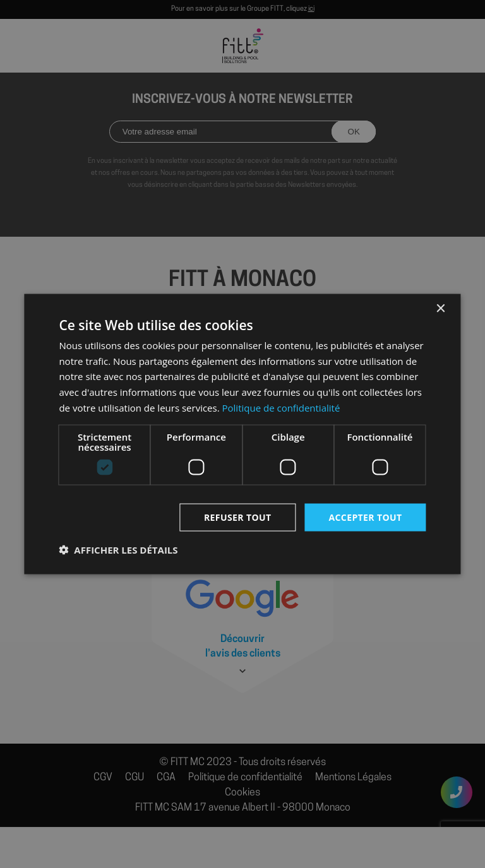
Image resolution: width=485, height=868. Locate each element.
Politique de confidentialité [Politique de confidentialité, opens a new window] (281, 407)
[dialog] (242, 434)
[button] (118, 550)
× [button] (440, 308)
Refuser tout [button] (238, 517)
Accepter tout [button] (365, 517)
